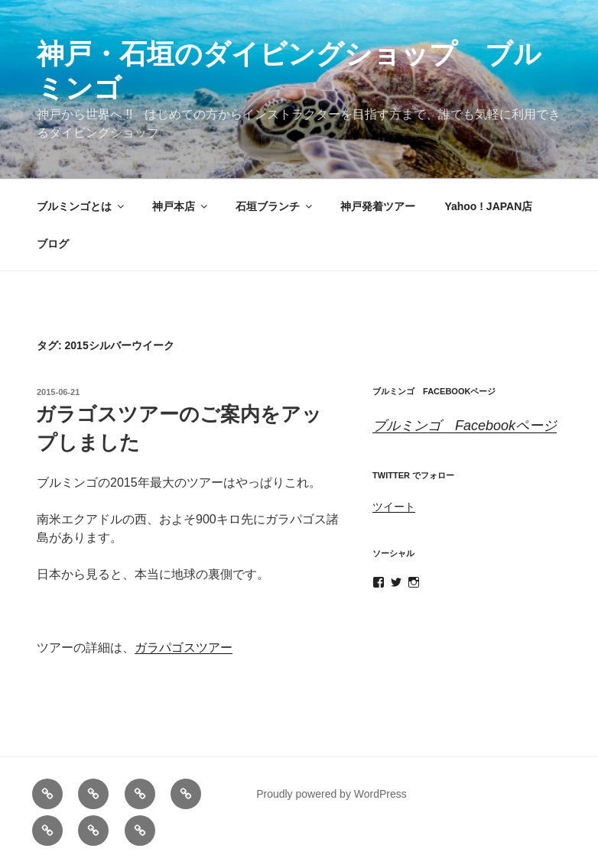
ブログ (53, 244)
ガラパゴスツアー (184, 648)
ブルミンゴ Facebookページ (434, 391)
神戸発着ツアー (378, 206)
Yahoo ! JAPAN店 (488, 206)
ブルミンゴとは (81, 206)
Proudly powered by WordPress (331, 794)
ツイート (394, 507)
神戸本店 (181, 206)
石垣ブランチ (275, 206)
